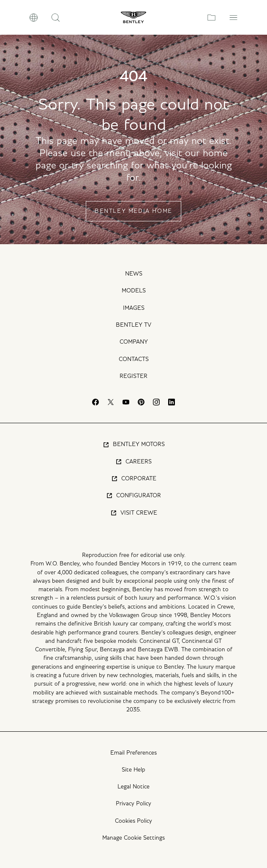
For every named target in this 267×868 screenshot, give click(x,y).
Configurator (133, 496)
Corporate (134, 479)
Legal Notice (133, 787)
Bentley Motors (134, 445)
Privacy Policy (133, 804)
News (134, 274)
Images (134, 308)
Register (133, 376)
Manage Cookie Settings (133, 838)
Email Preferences (133, 753)
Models (134, 291)
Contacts (134, 359)
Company (134, 342)
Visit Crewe (134, 513)
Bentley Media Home (133, 211)
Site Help (133, 770)
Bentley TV (133, 325)
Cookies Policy (133, 821)
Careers (133, 462)
